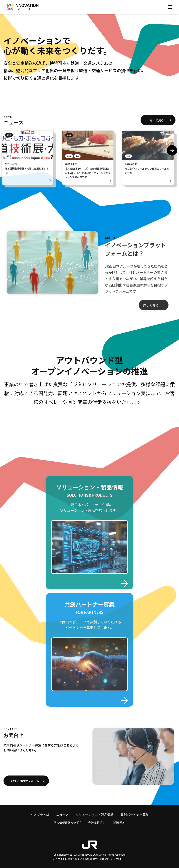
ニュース (62, 814)
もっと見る (157, 120)
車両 (77, 158)
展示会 (9, 137)
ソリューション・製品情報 (95, 814)
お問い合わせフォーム (25, 781)
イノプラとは (40, 814)
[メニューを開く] (170, 7)
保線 (128, 158)
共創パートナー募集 (135, 814)
